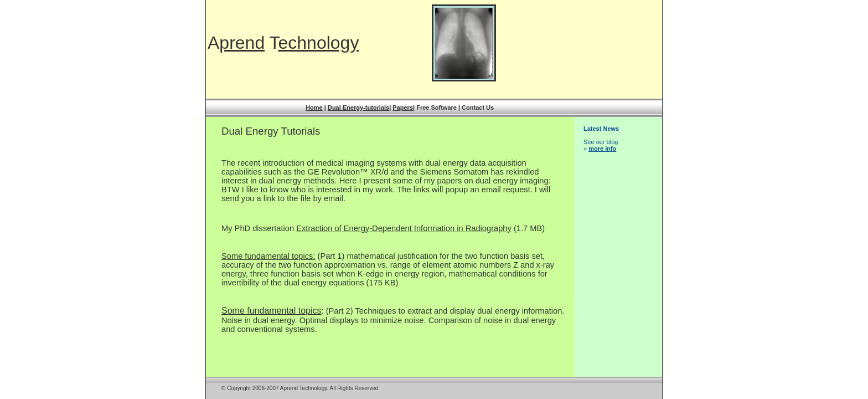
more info (602, 149)
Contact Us (478, 108)
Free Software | (439, 108)
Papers (403, 108)
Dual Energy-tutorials (358, 108)
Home (314, 108)
